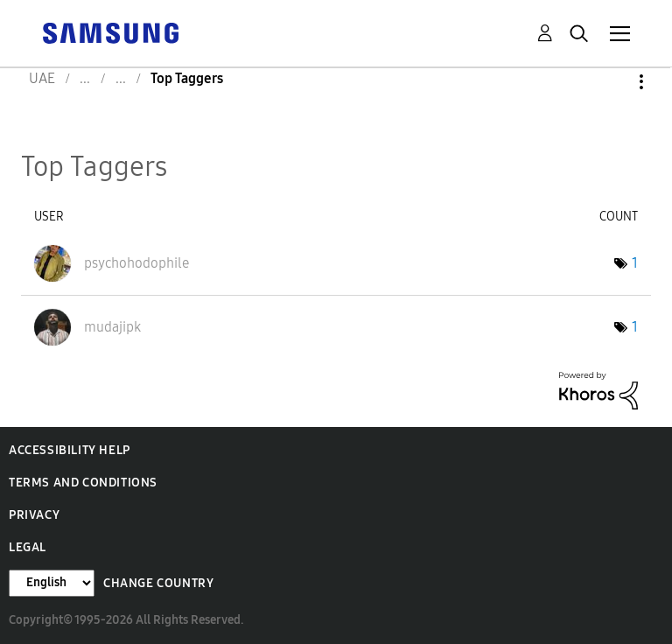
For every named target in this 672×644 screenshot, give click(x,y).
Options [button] (612, 82)
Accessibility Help (70, 450)
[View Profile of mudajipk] (112, 327)
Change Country (158, 583)
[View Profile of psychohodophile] (136, 263)
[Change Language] (52, 583)
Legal (28, 547)
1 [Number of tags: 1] (635, 263)
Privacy (34, 515)
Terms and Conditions (83, 483)
